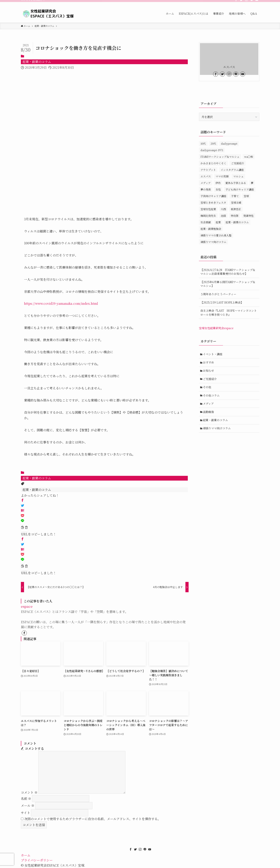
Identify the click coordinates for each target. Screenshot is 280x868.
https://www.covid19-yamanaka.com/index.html (61, 303)
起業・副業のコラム (37, 62)
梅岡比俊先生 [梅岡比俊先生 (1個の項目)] (208, 216)
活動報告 (209, 412)
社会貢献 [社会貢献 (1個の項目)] (206, 222)
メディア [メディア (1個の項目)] (206, 183)
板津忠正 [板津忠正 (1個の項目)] (236, 209)
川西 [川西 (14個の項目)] (223, 209)
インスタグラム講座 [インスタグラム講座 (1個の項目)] (232, 170)
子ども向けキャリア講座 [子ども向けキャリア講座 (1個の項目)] (240, 189)
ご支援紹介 (210, 379)
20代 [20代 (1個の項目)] (213, 144)
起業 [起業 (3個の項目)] (218, 222)
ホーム (26, 855)
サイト (26, 813)
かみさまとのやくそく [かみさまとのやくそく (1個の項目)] (213, 163)
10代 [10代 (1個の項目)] (203, 144)
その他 (207, 387)
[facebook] (236, 2)
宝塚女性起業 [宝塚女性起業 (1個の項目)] (208, 209)
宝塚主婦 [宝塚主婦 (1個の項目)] (236, 203)
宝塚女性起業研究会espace (216, 328)
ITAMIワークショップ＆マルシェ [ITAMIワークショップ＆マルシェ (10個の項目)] (220, 157)
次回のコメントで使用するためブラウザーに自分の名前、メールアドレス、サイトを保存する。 (93, 819)
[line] (252, 2)
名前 (26, 799)
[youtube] (257, 2)
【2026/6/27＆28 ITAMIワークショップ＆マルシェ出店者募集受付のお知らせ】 (228, 272)
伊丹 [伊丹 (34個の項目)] (218, 183)
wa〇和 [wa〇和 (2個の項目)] (249, 157)
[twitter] (241, 2)
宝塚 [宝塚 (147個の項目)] (246, 196)
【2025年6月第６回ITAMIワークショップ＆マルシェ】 (228, 284)
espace (27, 606)
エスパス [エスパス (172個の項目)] (206, 176)
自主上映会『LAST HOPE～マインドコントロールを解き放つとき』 (229, 313)
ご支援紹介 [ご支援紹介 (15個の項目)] (238, 163)
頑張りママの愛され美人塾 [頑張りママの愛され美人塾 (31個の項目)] (216, 235)
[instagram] (246, 2)
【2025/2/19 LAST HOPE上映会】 (222, 302)
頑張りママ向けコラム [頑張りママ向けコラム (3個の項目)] (213, 242)
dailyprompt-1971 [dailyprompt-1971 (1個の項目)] (212, 150)
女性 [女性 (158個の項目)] (218, 189)
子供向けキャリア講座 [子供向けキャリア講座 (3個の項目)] (213, 196)
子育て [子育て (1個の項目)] (235, 196)
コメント (29, 792)
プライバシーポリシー (37, 860)
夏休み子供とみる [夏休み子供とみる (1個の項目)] (236, 183)
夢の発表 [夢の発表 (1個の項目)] (206, 189)
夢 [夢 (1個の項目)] (252, 183)
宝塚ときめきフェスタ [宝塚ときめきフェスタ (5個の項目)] (213, 203)
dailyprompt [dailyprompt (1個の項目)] (229, 144)
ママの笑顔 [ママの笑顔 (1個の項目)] (222, 176)
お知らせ (209, 371)
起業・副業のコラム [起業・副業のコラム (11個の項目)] (237, 222)
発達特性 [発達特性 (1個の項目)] (248, 216)
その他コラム (211, 395)
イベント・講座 (213, 354)
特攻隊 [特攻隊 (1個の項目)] (235, 216)
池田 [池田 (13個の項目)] (223, 216)
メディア (209, 404)
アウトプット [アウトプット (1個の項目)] (208, 170)
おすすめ (209, 362)
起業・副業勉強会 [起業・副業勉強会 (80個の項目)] (211, 229)
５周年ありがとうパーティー (218, 294)
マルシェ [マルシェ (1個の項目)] (238, 176)
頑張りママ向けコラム (217, 429)
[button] (22, 500)
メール (28, 806)
